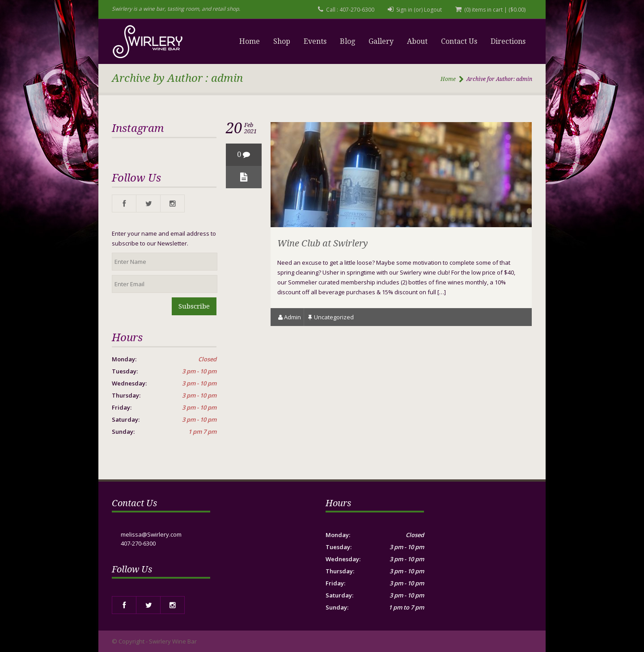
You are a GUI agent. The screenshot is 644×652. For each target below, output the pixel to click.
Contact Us (459, 41)
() (517, 10)
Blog (347, 41)
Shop (282, 41)
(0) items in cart (483, 10)
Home (250, 41)
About (417, 41)
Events (315, 41)
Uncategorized (334, 317)
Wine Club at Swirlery (323, 243)
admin (292, 317)
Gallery (381, 41)
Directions (508, 41)
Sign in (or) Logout (419, 10)
